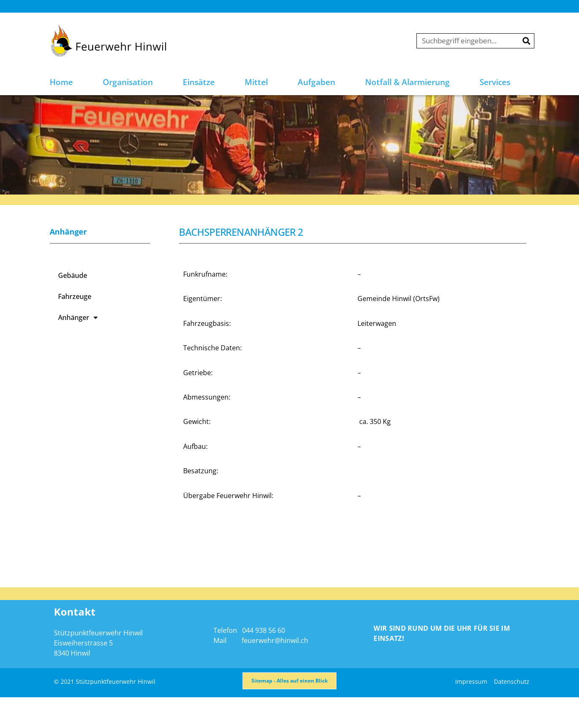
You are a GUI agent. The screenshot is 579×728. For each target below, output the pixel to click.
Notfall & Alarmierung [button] (407, 82)
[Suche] (526, 41)
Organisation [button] (128, 82)
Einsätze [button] (199, 82)
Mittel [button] (256, 82)
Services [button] (495, 82)
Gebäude (73, 298)
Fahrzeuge (75, 319)
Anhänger (78, 340)
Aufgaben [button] (316, 82)
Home (61, 82)
